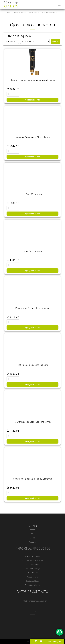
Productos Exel (32, 573)
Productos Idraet (32, 581)
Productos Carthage (32, 569)
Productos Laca (32, 577)
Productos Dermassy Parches (32, 560)
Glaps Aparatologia (32, 556)
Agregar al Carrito (32, 100)
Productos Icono (32, 564)
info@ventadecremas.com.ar (35, 601)
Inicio (32, 534)
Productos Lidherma (32, 585)
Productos (32, 542)
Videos (32, 538)
